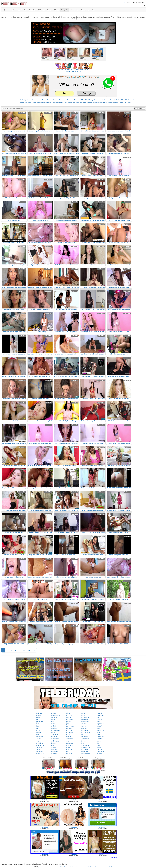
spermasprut (86, 747)
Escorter (54, 103)
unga (38, 728)
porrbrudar (100, 715)
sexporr (84, 726)
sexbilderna (40, 745)
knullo (99, 747)
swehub (99, 732)
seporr (53, 745)
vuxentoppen (86, 745)
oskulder (69, 737)
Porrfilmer (92, 103)
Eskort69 (30, 103)
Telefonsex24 (63, 100)
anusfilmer (85, 737)
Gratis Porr (71, 103)
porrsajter (70, 720)
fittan (68, 747)
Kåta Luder (23, 103)
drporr (53, 732)
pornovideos (70, 732)
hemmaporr (100, 752)
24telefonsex (101, 730)
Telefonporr (71, 100)
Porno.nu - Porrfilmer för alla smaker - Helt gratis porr (74, 70)
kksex (53, 724)
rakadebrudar (86, 754)
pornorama (85, 717)
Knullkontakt (61, 103)
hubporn (99, 750)
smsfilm (84, 724)
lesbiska (39, 717)
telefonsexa (55, 741)
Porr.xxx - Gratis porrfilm (73, 71)
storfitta (38, 730)
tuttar (38, 735)
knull (98, 728)
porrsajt (69, 722)
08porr (68, 713)
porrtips (99, 735)
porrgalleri (100, 713)
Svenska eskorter (99, 100)
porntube (69, 728)
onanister (69, 739)
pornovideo (55, 737)
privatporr (54, 750)
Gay (134, 2)
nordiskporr (40, 754)
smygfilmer (40, 743)
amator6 (99, 726)
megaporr (70, 743)
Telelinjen (24, 100)
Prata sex (50, 100)
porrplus (69, 715)
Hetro (128, 2)
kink (98, 743)
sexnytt (53, 713)
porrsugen (85, 730)
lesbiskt (99, 720)
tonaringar (39, 737)
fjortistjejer (70, 745)
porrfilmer (54, 717)
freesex (99, 754)
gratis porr (39, 722)
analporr (99, 741)
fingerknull (100, 724)
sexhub (69, 717)
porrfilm (53, 720)
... (20, 650)
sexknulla (39, 713)
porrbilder (70, 730)
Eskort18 (123, 100)
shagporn (85, 752)
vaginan (39, 715)
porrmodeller (86, 732)
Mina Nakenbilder (79, 100)
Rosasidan (113, 100)
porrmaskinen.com (44, 867)
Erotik (66, 103)
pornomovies (55, 739)
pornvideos (70, 726)
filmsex (53, 743)
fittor (98, 722)
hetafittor (54, 728)
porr (98, 717)
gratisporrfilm (55, 730)
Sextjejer (107, 100)
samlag (53, 747)
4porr (38, 720)
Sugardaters (103, 103)
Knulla (97, 103)
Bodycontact (130, 100)
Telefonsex (39, 100)
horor (83, 715)
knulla (83, 743)
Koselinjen (56, 100)
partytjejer (39, 752)
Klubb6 (118, 100)
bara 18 (84, 735)
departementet (56, 715)
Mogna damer (119, 103)
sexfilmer (84, 728)
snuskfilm (85, 750)
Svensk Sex (86, 103)
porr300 (99, 745)
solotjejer (39, 732)
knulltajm (54, 726)
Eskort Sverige (89, 100)
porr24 (53, 722)
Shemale (141, 2)
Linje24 (19, 100)
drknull (84, 713)
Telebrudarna (31, 100)
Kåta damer (127, 103)
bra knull (69, 754)
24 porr (84, 741)
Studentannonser (46, 103)
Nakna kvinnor (37, 103)
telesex (38, 739)
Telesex (44, 100)
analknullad (85, 739)
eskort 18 (100, 739)
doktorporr (70, 750)
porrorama (100, 737)
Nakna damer (111, 103)
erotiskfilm (85, 720)
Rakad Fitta (78, 103)
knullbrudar (55, 735)
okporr (68, 741)
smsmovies (85, 722)
